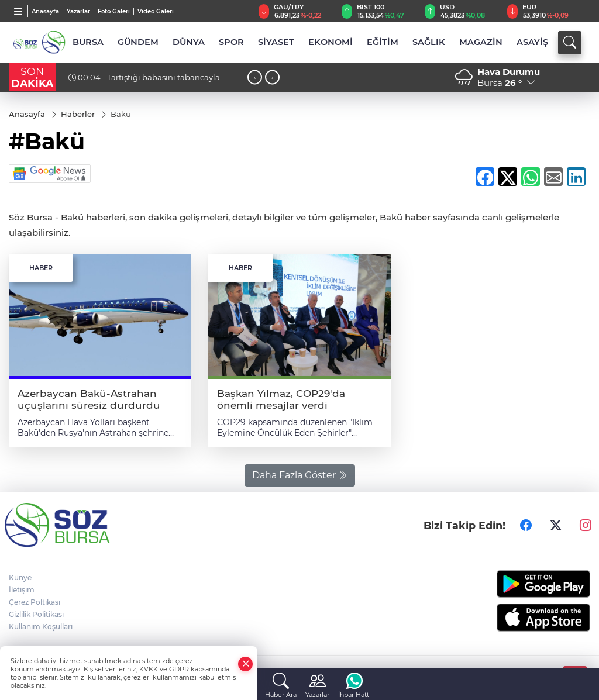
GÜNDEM (138, 42)
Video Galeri (156, 11)
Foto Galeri (114, 11)
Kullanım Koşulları (41, 627)
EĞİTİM (383, 42)
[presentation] (255, 77)
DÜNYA (189, 42)
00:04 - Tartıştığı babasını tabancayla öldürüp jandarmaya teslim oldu (144, 82)
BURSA (88, 42)
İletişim (22, 590)
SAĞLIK (429, 42)
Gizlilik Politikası (36, 614)
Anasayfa (45, 11)
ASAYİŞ (532, 42)
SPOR (231, 42)
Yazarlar (78, 11)
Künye (20, 577)
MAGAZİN (481, 42)
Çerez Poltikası (35, 602)
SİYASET (276, 42)
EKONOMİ (331, 42)
